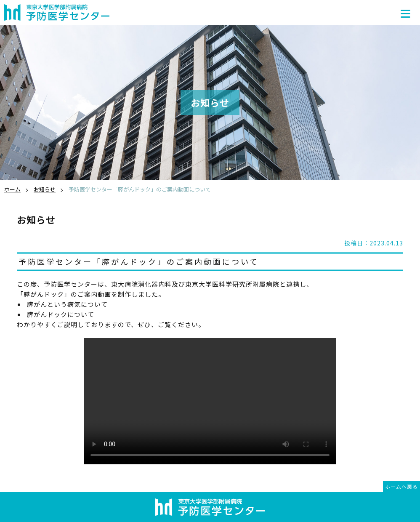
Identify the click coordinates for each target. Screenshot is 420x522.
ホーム (12, 189)
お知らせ (45, 189)
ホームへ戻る (401, 486)
